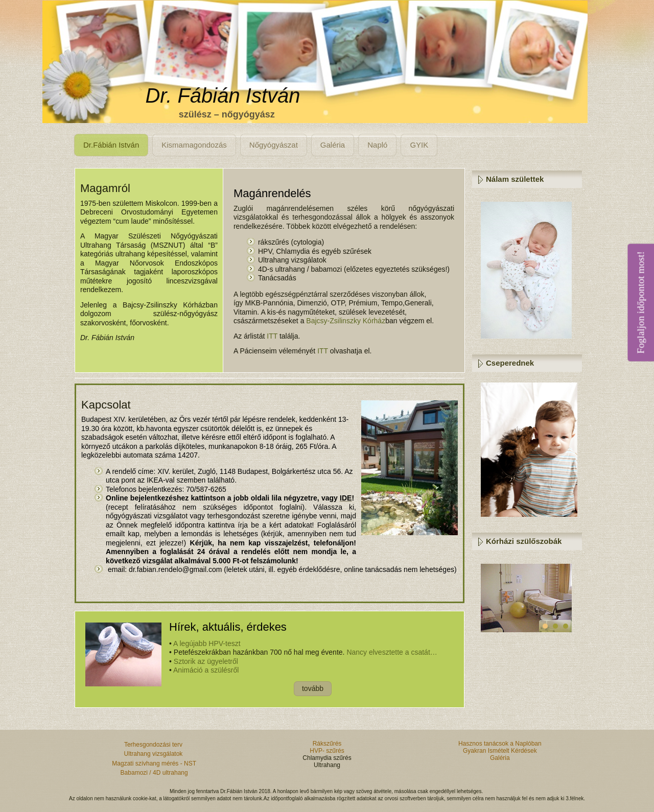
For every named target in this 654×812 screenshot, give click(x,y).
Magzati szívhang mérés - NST (154, 763)
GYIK (419, 145)
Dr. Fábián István (223, 95)
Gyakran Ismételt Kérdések (500, 751)
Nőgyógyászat (274, 145)
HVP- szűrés (327, 751)
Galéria (333, 145)
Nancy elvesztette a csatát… (392, 652)
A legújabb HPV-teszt (207, 643)
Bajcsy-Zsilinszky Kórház (346, 321)
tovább (313, 688)
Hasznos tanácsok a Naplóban (500, 744)
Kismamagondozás (194, 145)
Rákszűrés (327, 744)
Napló (377, 145)
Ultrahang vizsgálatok (154, 754)
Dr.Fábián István (111, 145)
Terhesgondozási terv (154, 745)
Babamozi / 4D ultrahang (154, 773)
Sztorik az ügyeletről (206, 661)
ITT (272, 336)
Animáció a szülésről (206, 670)
